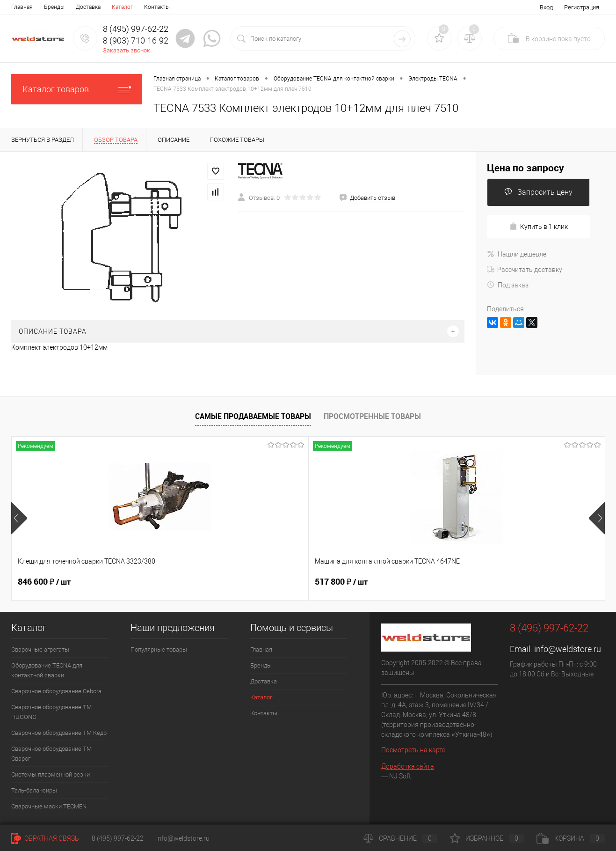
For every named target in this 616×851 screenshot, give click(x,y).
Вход (546, 7)
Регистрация (582, 7)
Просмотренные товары (372, 416)
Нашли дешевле (517, 254)
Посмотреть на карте (413, 750)
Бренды (54, 7)
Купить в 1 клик (539, 226)
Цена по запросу (525, 168)
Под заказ (508, 285)
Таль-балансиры (34, 790)
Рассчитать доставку (525, 270)
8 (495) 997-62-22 (118, 838)
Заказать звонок (127, 50)
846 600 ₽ (44, 582)
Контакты (157, 7)
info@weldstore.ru (568, 649)
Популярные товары (159, 649)
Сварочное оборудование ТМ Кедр (59, 733)
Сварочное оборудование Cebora (56, 691)
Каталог (122, 7)
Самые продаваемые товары (253, 416)
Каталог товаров (77, 89)
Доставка (88, 7)
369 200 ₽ (489, 582)
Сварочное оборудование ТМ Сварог (51, 754)
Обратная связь (45, 838)
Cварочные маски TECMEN (49, 806)
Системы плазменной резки (51, 774)
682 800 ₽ (341, 582)
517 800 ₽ (192, 582)
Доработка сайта (408, 766)
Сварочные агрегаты (40, 649)
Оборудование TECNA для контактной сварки (47, 670)
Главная (22, 7)
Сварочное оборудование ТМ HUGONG (51, 712)
